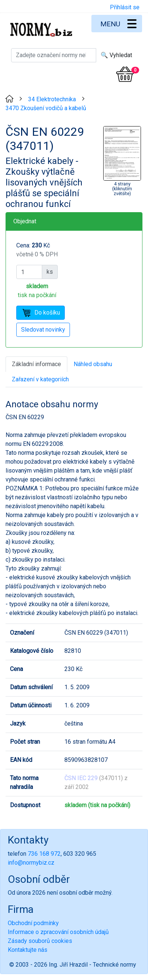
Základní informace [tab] (36, 364)
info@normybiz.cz (31, 863)
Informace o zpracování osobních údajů (58, 932)
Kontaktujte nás (28, 950)
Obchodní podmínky (33, 923)
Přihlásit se (125, 7)
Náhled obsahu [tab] (93, 364)
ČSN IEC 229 (81, 778)
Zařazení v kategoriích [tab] (40, 379)
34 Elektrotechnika (52, 99)
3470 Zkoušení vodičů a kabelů (46, 108)
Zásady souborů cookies (40, 941)
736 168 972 (44, 854)
